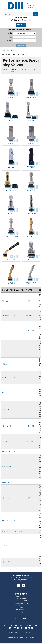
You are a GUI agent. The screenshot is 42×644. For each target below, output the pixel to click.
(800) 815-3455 (28, 578)
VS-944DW (19, 532)
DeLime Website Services (25, 638)
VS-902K (31, 237)
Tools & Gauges (21, 605)
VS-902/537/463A (11, 237)
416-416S (30, 315)
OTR (21, 612)
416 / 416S (30, 331)
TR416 (11, 121)
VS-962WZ (31, 283)
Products (5, 51)
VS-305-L (11, 144)
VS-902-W (11, 213)
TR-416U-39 (31, 97)
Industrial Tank (21, 610)
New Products (21, 596)
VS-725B (31, 167)
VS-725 (11, 167)
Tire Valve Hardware (21, 599)
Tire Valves (16, 51)
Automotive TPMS (21, 601)
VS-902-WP (31, 213)
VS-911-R (11, 260)
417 (28, 520)
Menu (20, 25)
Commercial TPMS (21, 603)
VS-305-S (31, 144)
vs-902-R (31, 190)
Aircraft (21, 607)
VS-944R (31, 260)
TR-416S (11, 97)
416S (28, 301)
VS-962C (11, 283)
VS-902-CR (11, 190)
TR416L (31, 121)
